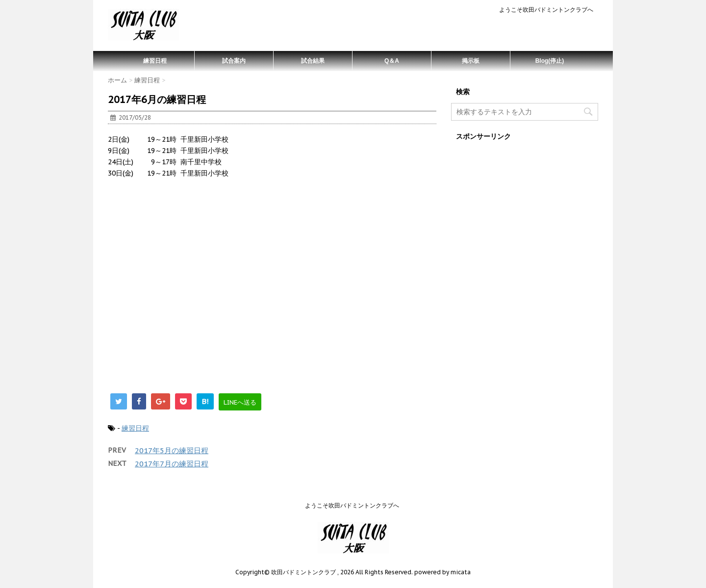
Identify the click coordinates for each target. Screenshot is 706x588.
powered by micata (442, 572)
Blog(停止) (550, 61)
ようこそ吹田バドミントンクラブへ (546, 10)
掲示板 (471, 61)
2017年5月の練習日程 (172, 450)
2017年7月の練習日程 (172, 464)
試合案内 (234, 61)
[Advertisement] (272, 301)
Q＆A (392, 61)
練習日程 (155, 61)
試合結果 (313, 61)
